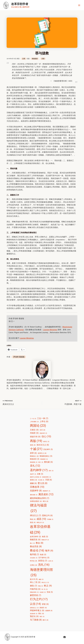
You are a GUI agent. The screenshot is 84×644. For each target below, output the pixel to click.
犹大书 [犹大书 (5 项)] (34, 579)
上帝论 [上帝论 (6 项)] (44, 421)
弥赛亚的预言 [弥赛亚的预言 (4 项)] (36, 501)
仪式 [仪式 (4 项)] (42, 430)
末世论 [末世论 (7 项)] (43, 561)
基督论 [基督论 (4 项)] (34, 480)
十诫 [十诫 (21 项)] (36, 449)
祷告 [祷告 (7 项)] (34, 586)
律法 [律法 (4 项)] (45, 501)
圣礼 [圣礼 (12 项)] (35, 466)
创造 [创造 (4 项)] (33, 445)
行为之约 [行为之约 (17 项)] (39, 599)
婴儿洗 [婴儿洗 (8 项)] (43, 483)
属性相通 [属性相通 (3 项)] (34, 495)
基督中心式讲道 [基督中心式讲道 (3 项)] (36, 477)
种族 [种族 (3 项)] (40, 586)
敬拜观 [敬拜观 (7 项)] (35, 555)
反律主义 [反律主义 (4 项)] (42, 453)
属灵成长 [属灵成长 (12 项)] (46, 494)
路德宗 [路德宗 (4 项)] (43, 608)
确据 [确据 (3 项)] (41, 580)
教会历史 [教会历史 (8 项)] (36, 546)
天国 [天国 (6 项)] (49, 480)
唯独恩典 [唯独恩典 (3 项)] (34, 462)
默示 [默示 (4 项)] (45, 620)
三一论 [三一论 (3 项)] (33, 419)
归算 (43, 59)
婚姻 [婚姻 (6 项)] (33, 483)
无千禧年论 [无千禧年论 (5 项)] (44, 558)
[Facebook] (65, 637)
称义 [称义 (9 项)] (48, 586)
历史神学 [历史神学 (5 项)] (48, 450)
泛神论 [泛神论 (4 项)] (34, 565)
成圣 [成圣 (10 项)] (41, 519)
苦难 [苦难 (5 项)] (50, 592)
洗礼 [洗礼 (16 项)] (44, 565)
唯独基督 (35, 59)
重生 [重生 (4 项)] (41, 614)
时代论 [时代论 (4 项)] (34, 561)
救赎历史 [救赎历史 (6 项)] (35, 540)
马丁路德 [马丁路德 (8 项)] (36, 620)
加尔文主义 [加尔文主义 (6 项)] (43, 445)
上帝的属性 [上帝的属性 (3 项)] (34, 422)
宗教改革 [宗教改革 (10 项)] (37, 487)
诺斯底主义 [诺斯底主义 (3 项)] (34, 608)
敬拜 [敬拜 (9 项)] (49, 551)
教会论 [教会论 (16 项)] (37, 551)
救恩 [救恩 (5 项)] (45, 537)
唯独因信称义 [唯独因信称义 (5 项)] (46, 456)
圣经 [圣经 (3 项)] (51, 471)
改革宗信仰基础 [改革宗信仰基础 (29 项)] (40, 530)
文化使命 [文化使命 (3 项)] (34, 558)
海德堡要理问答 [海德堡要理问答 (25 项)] (42, 573)
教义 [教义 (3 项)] (32, 543)
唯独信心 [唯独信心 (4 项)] (34, 456)
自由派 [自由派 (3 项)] (43, 592)
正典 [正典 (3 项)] (51, 561)
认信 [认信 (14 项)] (35, 604)
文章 (24, 59)
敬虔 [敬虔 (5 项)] (43, 555)
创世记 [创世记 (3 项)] (46, 442)
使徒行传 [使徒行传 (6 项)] (35, 437)
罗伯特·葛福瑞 (19, 357)
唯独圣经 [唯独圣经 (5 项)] (35, 459)
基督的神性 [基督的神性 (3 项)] (47, 477)
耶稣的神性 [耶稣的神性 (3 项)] (34, 592)
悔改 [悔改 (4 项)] (33, 519)
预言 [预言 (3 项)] (42, 617)
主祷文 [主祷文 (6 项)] (34, 430)
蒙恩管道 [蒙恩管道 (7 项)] (36, 595)
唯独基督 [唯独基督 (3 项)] (44, 459)
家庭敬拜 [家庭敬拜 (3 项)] (46, 491)
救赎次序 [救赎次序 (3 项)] (45, 540)
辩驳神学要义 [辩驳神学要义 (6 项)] (37, 611)
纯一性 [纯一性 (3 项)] (45, 589)
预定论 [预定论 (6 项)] (34, 616)
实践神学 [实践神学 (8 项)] (36, 491)
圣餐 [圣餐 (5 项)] (40, 474)
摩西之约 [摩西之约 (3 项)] (40, 523)
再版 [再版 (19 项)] (36, 441)
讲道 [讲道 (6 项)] (45, 604)
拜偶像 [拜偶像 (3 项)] (50, 519)
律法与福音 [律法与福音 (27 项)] (39, 509)
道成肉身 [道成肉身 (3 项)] (34, 614)
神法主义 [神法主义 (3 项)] (45, 583)
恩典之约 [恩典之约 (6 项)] (47, 516)
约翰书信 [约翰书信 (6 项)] (35, 589)
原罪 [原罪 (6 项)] (33, 453)
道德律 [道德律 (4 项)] (49, 611)
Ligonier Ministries (50, 330)
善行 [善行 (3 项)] (41, 462)
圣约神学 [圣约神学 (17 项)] (39, 470)
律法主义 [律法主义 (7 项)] (36, 515)
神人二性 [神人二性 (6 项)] (35, 582)
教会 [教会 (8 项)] (40, 543)
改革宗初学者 (20, 4)
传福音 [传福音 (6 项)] (34, 433)
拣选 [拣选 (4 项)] (33, 522)
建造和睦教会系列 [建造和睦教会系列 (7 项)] (40, 498)
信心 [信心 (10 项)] (46, 436)
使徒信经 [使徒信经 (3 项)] (43, 433)
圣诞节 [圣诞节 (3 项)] (33, 474)
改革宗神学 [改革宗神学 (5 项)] (35, 537)
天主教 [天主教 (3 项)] (41, 480)
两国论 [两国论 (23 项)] (38, 426)
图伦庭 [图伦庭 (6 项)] (48, 462)
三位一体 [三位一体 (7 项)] (43, 418)
